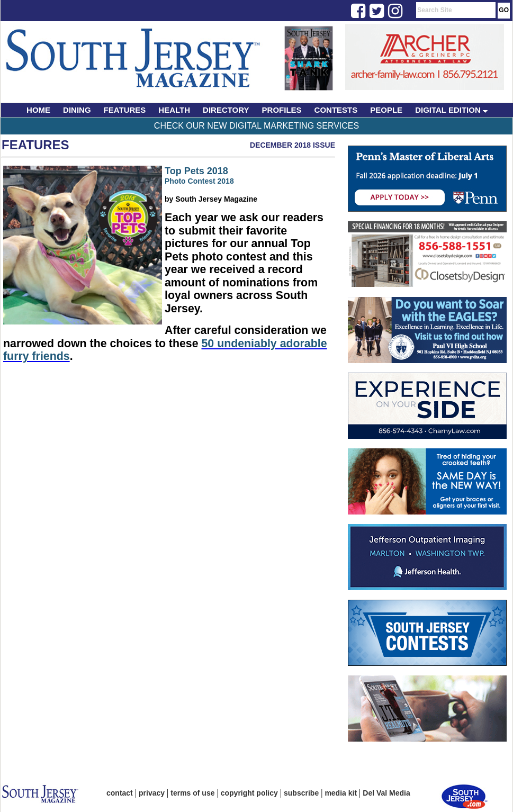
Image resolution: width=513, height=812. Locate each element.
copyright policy (249, 793)
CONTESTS (336, 110)
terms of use (192, 793)
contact (120, 793)
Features (35, 145)
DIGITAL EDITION (451, 110)
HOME (38, 110)
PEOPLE (386, 110)
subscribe (301, 793)
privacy (152, 793)
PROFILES (282, 110)
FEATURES (125, 110)
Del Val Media (386, 793)
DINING (77, 110)
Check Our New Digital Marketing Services (256, 126)
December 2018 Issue (292, 145)
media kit (341, 793)
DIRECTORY (226, 110)
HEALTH (174, 110)
